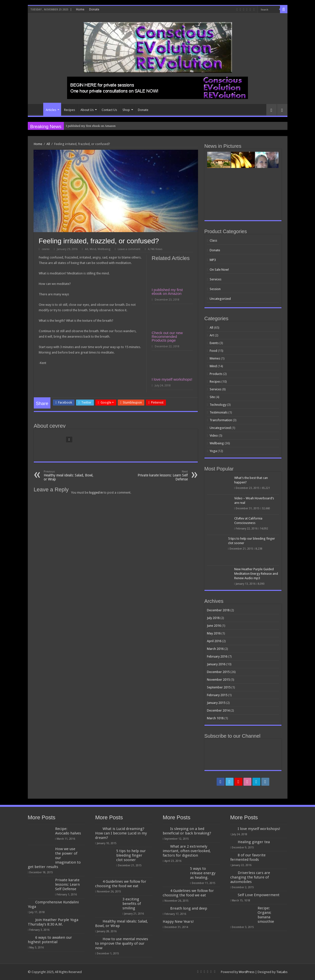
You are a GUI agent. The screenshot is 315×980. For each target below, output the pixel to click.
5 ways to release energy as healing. (203, 873)
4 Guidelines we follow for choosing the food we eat (121, 884)
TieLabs (282, 972)
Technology (218, 405)
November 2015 (218, 680)
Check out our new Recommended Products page (167, 336)
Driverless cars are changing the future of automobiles (250, 877)
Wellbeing (104, 249)
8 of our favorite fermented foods (248, 857)
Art (212, 335)
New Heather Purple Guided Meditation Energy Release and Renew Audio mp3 (256, 574)
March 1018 (215, 718)
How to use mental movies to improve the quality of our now (122, 943)
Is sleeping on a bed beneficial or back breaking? (187, 831)
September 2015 (219, 687)
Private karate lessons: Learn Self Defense (162, 476)
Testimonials (219, 412)
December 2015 (218, 672)
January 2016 (216, 664)
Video (214, 436)
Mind (93, 249)
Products (216, 374)
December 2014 (218, 710)
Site (212, 397)
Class (213, 240)
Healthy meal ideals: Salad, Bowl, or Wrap (69, 476)
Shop (126, 110)
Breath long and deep (189, 908)
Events (214, 343)
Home (80, 9)
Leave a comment (129, 249)
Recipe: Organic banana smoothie (266, 915)
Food (213, 351)
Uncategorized (220, 299)
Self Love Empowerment (259, 895)
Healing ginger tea (254, 842)
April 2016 (214, 641)
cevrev (46, 249)
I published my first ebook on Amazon (91, 126)
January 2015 (216, 703)
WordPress (247, 972)
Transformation (221, 420)
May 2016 (214, 633)
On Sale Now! (219, 270)
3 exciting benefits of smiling (132, 904)
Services (216, 279)
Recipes (70, 110)
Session (215, 289)
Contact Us (109, 110)
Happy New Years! (178, 922)
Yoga (213, 451)
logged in (96, 492)
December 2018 (218, 610)
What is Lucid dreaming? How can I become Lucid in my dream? (121, 833)
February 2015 (217, 695)
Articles (51, 110)
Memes (215, 358)
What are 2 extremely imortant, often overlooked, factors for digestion (187, 851)
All (48, 144)
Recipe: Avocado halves (68, 831)
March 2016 (215, 649)
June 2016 (214, 626)
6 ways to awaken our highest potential (50, 940)
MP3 (213, 260)
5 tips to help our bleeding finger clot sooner (131, 855)
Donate (94, 9)
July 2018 (213, 618)
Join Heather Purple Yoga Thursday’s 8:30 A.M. (53, 922)
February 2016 (217, 656)
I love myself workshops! (172, 379)
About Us (87, 110)
